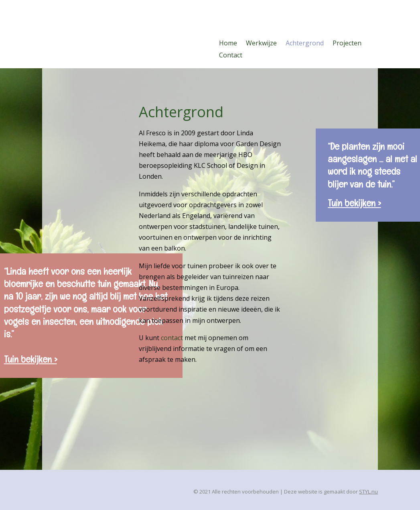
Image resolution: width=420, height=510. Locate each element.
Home (228, 44)
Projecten (347, 44)
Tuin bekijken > (354, 203)
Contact (231, 56)
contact (172, 338)
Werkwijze (261, 44)
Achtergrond (305, 44)
